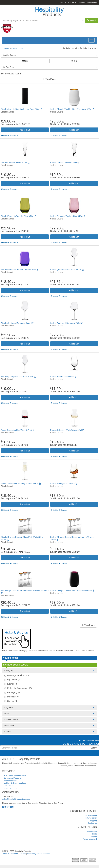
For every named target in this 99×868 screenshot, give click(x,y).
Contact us (92, 823)
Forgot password (90, 839)
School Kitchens (10, 788)
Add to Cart (25, 130)
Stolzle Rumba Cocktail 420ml (65, 163)
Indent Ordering (10, 781)
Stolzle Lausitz (17, 49)
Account (94, 2)
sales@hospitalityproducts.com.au (16, 799)
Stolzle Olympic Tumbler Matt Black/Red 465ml (72, 591)
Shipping (93, 820)
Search (92, 20)
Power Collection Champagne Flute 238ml (21, 484)
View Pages (49, 79)
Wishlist (72, 2)
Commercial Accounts (13, 778)
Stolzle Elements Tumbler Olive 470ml (19, 216)
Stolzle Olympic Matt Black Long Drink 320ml (22, 109)
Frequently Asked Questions (39, 854)
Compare (84, 2)
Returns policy (91, 818)
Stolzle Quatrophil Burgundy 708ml (67, 323)
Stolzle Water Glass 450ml (63, 377)
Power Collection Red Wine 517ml (17, 430)
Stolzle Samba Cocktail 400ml (15, 163)
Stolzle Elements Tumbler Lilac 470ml (68, 216)
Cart (63, 2)
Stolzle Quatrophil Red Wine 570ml (67, 270)
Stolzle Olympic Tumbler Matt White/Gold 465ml (73, 109)
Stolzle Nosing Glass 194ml (64, 484)
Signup (94, 836)
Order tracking (91, 815)
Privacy (23, 854)
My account (92, 831)
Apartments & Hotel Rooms (15, 775)
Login (94, 834)
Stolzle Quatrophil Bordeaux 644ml (17, 323)
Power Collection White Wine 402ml (67, 430)
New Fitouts (9, 786)
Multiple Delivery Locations (15, 783)
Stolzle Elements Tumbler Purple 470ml (20, 270)
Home (7, 49)
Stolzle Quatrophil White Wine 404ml (18, 377)
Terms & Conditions (10, 854)
